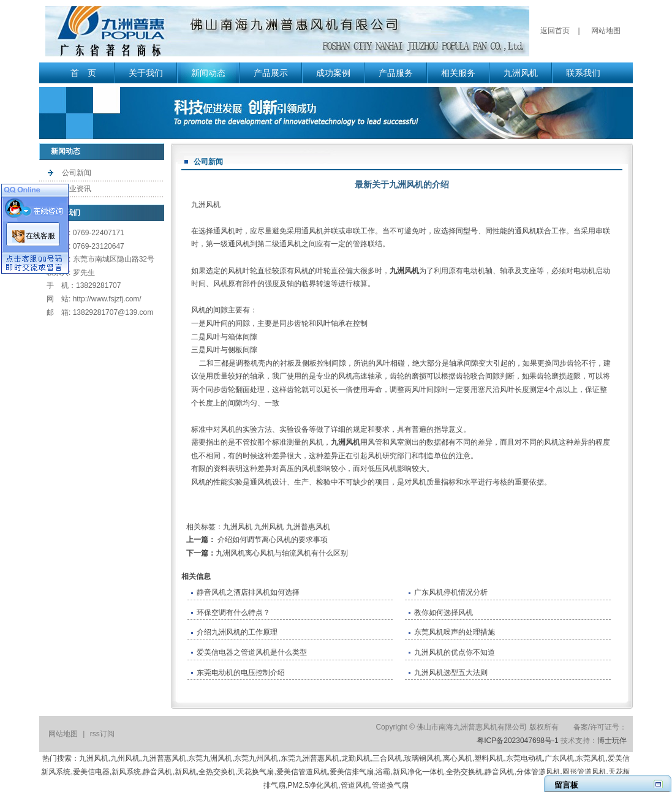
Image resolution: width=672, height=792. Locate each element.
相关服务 (458, 73)
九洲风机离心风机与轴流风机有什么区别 (282, 553)
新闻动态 (208, 73)
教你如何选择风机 (444, 613)
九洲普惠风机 (308, 527)
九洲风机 (521, 73)
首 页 (83, 73)
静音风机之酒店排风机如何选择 (248, 592)
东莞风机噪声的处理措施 (455, 632)
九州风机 (269, 527)
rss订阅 (102, 734)
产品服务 (396, 73)
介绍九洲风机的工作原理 (237, 632)
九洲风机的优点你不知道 (455, 652)
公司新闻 (77, 173)
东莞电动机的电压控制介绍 (241, 673)
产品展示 (271, 73)
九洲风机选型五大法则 (451, 673)
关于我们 (146, 73)
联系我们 (583, 73)
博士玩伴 (612, 741)
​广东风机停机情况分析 (451, 592)
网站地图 (606, 31)
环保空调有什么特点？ (233, 613)
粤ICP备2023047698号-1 (517, 741)
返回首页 (555, 31)
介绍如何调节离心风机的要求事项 (272, 540)
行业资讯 (77, 189)
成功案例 (333, 73)
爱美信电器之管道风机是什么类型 (252, 652)
